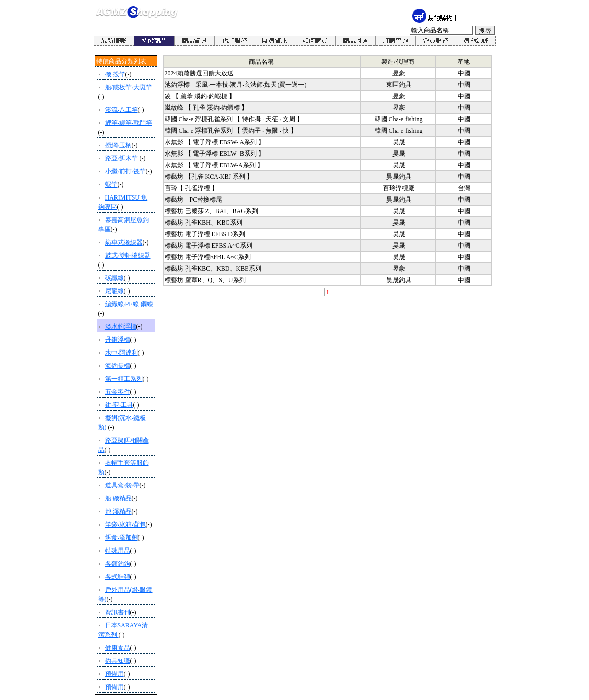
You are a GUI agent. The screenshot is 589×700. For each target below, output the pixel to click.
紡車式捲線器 (124, 242)
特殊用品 (118, 551)
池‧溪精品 (118, 511)
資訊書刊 (118, 612)
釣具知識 (118, 661)
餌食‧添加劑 (122, 538)
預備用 (114, 674)
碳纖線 (114, 278)
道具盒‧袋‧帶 (122, 485)
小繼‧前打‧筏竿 (125, 171)
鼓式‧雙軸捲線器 (128, 255)
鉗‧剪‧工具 (119, 405)
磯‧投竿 (115, 74)
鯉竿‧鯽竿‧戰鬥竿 (129, 123)
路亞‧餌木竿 (122, 158)
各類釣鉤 (118, 564)
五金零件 (118, 392)
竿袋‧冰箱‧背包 (125, 524)
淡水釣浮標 (121, 326)
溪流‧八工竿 (122, 110)
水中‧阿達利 (122, 353)
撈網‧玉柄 (118, 145)
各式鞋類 (118, 577)
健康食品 (118, 648)
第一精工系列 (124, 379)
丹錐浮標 (118, 340)
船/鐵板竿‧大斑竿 (129, 87)
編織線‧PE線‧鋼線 (129, 304)
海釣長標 (118, 366)
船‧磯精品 (118, 498)
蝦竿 (111, 184)
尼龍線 (114, 291)
